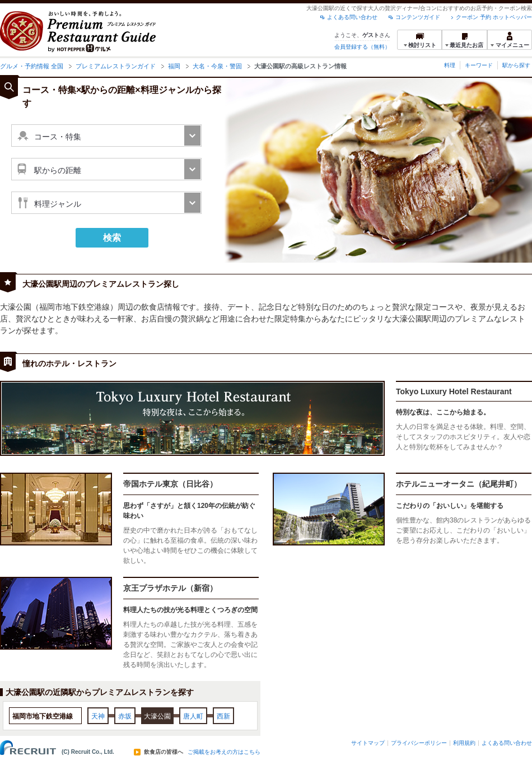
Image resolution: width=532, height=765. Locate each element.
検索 (112, 238)
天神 (98, 716)
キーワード (479, 65)
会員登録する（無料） (362, 47)
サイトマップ (368, 743)
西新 (223, 716)
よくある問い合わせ (352, 17)
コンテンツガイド (418, 17)
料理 (450, 65)
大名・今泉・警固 (217, 66)
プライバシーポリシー (419, 743)
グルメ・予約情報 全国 (32, 66)
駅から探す (516, 65)
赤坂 (125, 716)
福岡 (174, 66)
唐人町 (193, 716)
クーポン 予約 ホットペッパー (494, 17)
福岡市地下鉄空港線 (43, 716)
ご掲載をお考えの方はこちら (224, 752)
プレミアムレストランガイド (116, 66)
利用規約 (464, 743)
